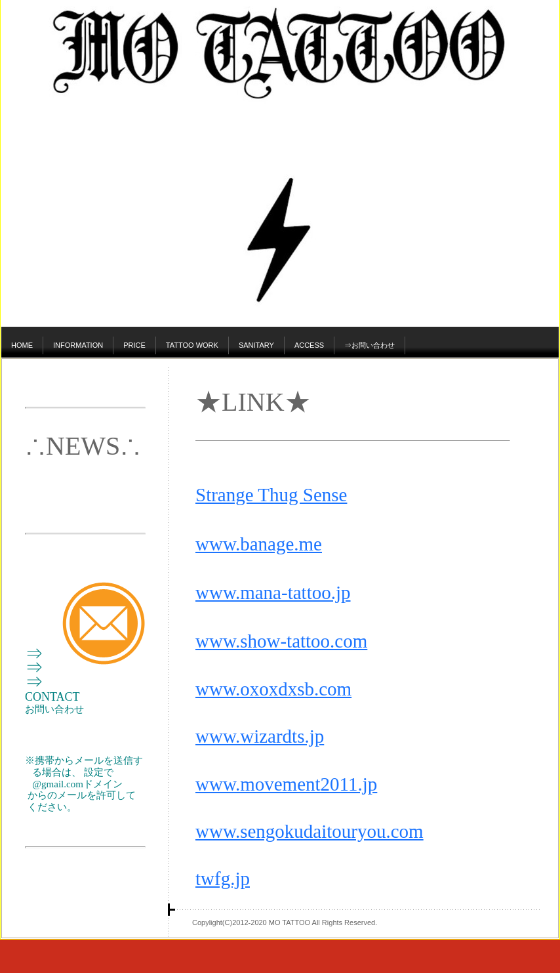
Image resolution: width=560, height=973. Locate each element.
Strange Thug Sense (271, 495)
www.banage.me (259, 544)
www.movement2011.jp (286, 784)
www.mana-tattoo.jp (273, 592)
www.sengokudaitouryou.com (310, 831)
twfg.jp (223, 879)
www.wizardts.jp (260, 736)
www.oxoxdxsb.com (273, 689)
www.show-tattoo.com (281, 641)
